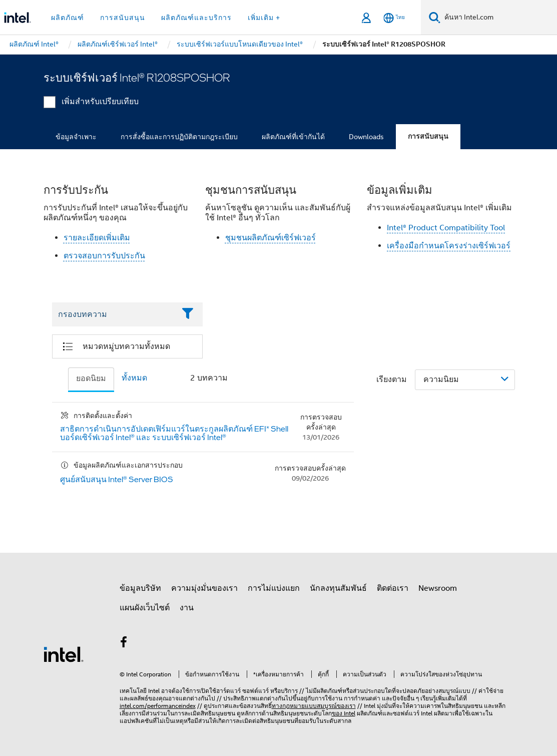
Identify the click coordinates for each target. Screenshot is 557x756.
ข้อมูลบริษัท (140, 588)
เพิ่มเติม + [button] (264, 18)
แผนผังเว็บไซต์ (145, 608)
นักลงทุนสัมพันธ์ (338, 588)
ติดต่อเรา (393, 588)
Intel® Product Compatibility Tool (446, 228)
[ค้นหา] (435, 17)
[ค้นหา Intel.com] (499, 18)
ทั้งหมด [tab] (134, 378)
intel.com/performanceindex (158, 706)
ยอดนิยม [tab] (91, 379)
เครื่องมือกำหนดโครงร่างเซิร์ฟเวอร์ (449, 246)
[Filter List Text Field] (114, 314)
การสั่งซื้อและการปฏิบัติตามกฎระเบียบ (179, 137)
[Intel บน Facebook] (124, 644)
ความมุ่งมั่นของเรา (204, 588)
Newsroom (438, 588)
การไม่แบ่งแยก (274, 588)
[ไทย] (394, 18)
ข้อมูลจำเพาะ (76, 137)
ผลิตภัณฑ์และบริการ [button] (196, 18)
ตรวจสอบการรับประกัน (104, 256)
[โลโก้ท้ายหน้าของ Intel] (64, 654)
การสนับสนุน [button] (123, 18)
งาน (187, 608)
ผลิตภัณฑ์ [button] (68, 18)
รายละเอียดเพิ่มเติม (97, 238)
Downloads (366, 137)
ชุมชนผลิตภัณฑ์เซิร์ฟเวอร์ (270, 238)
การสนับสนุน (428, 136)
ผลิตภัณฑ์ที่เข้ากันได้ (293, 137)
